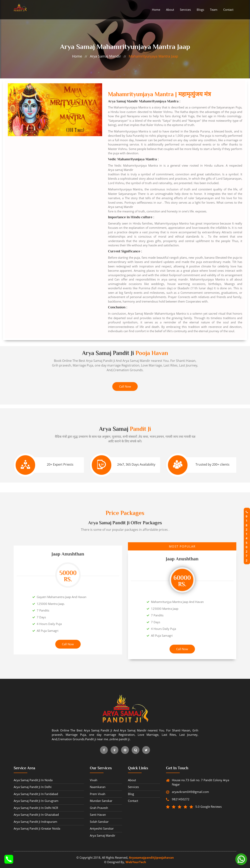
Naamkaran (98, 787)
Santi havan (98, 815)
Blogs (200, 10)
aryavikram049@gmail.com (190, 792)
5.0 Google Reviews (206, 807)
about (132, 780)
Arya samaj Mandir (105, 56)
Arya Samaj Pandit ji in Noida (33, 780)
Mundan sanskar (101, 801)
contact (228, 10)
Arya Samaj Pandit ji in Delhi (33, 787)
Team (214, 10)
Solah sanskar (99, 822)
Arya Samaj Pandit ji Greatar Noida (37, 828)
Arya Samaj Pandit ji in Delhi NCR (36, 808)
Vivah (94, 780)
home (77, 56)
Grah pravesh (99, 808)
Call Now (125, 386)
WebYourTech (136, 862)
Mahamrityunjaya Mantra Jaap (153, 56)
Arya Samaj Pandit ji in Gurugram (36, 801)
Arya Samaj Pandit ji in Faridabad (36, 794)
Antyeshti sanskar (102, 828)
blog (131, 794)
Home (156, 10)
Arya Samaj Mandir (136, 361)
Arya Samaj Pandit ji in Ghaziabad (36, 815)
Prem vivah (98, 794)
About (170, 10)
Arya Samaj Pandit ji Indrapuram (35, 822)
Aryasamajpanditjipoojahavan (151, 857)
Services (185, 10)
